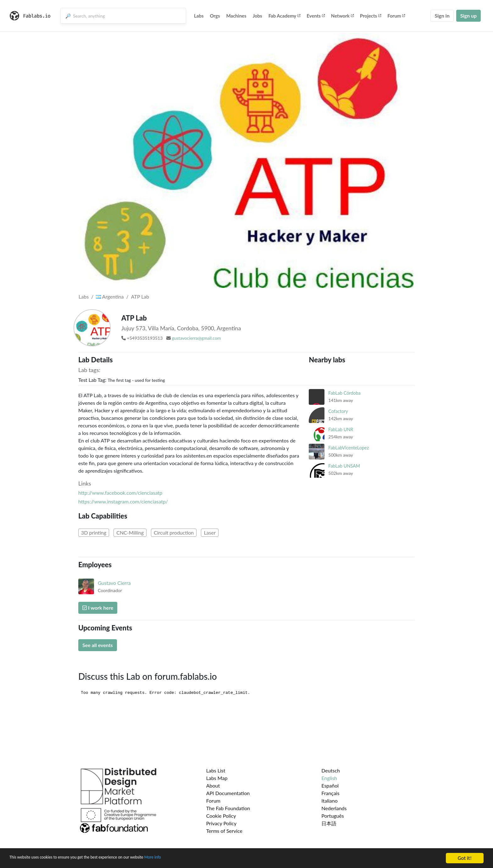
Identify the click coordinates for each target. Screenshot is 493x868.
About (213, 786)
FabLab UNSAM (344, 466)
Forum (396, 16)
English (329, 778)
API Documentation (228, 793)
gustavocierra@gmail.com (196, 338)
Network (342, 16)
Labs (199, 16)
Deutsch (331, 770)
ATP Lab (140, 297)
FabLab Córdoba (344, 393)
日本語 (329, 823)
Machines (236, 16)
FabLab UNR (341, 429)
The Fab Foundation (228, 808)
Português (332, 816)
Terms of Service (224, 831)
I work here (98, 608)
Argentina (110, 297)
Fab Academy (285, 16)
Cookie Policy (221, 816)
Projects (371, 16)
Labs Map (217, 778)
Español (330, 786)
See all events (98, 645)
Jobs (258, 16)
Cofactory (338, 411)
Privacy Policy (222, 823)
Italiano (330, 801)
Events (316, 16)
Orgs (215, 16)
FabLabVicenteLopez (349, 448)
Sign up (468, 16)
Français (330, 793)
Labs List (216, 770)
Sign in (442, 16)
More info (193, 858)
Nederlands (334, 808)
